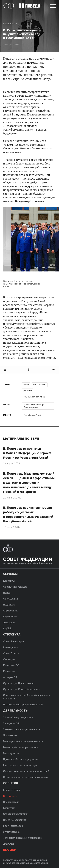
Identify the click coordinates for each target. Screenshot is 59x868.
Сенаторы (9, 659)
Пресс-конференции (15, 820)
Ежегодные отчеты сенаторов (21, 765)
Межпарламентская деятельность (23, 741)
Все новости (10, 24)
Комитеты (9, 808)
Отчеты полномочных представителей (26, 771)
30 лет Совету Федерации (18, 717)
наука (26, 384)
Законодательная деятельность (22, 729)
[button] (53, 6)
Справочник (10, 611)
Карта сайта (10, 616)
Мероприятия (11, 753)
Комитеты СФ (11, 665)
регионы (28, 391)
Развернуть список (54, 370)
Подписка (9, 605)
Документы (10, 735)
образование (40, 384)
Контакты (9, 581)
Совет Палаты (11, 653)
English (7, 628)
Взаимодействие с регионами (21, 747)
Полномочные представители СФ (23, 704)
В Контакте (5, 370)
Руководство (11, 647)
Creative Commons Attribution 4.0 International (26, 863)
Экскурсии (9, 622)
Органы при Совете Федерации (22, 689)
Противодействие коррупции (20, 759)
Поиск (7, 593)
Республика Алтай (32, 415)
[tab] (29, 370)
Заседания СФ (11, 723)
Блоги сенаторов (13, 826)
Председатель (11, 802)
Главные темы (11, 790)
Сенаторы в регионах (16, 814)
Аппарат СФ (10, 677)
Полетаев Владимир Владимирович (34, 406)
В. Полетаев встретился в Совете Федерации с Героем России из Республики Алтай (27, 453)
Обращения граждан (15, 587)
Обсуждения (10, 599)
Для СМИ (8, 844)
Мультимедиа (11, 832)
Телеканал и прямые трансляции (23, 838)
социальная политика (34, 397)
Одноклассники (29, 370)
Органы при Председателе (19, 683)
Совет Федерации (14, 641)
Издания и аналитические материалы (26, 777)
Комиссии (9, 671)
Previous (21, 241)
